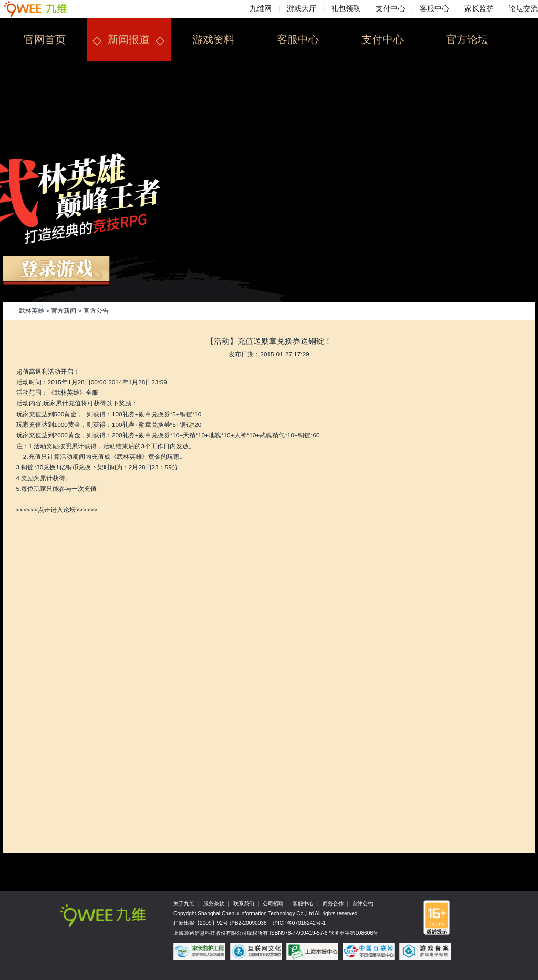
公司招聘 (273, 904)
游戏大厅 (302, 9)
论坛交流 (523, 9)
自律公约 (363, 904)
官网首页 (45, 39)
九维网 (261, 9)
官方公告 (96, 311)
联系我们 (244, 904)
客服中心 (434, 9)
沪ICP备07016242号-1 (299, 923)
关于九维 (184, 904)
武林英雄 (32, 311)
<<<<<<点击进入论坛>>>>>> (57, 510)
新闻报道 (129, 39)
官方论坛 (467, 39)
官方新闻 (64, 311)
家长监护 (479, 9)
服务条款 (214, 904)
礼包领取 (346, 9)
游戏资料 (213, 39)
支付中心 (390, 9)
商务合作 (333, 904)
